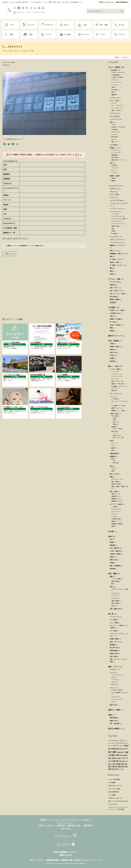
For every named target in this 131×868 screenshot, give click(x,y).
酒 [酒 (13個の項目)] (123, 769)
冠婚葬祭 (112, 456)
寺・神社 (112, 322)
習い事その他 (114, 648)
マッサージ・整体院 (116, 579)
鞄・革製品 (114, 234)
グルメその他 (114, 116)
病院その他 (113, 560)
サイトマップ (54, 820)
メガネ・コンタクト (116, 240)
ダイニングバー (115, 150)
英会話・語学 (114, 653)
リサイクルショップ (116, 242)
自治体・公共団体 (115, 325)
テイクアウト (114, 119)
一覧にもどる (9, 254)
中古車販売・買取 (116, 519)
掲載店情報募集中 (122, 2)
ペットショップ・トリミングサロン (120, 401)
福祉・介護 (113, 491)
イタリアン (114, 168)
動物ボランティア (115, 336)
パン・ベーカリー (116, 108)
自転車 (113, 526)
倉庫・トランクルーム (117, 381)
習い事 (111, 614)
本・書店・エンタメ (116, 259)
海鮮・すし (114, 142)
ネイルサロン (114, 593)
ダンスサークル (115, 697)
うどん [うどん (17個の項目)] (110, 741)
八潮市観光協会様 (52, 860)
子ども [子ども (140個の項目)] (123, 758)
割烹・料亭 (114, 137)
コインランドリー (116, 374)
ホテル (113, 468)
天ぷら (113, 139)
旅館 (112, 471)
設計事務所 (115, 424)
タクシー (113, 443)
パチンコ (113, 682)
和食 (111, 122)
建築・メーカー (116, 422)
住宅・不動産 (114, 416)
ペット (112, 397)
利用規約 (43, 820)
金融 (110, 715)
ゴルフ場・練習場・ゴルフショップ (120, 693)
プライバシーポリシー (65, 822)
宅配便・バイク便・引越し (118, 384)
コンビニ (112, 197)
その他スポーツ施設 (116, 690)
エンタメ (112, 672)
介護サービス (114, 494)
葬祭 (112, 459)
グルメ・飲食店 (114, 67)
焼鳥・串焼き (114, 158)
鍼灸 (112, 584)
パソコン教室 (114, 623)
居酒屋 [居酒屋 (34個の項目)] (118, 764)
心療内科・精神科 (115, 554)
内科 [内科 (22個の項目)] (120, 755)
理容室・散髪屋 (115, 601)
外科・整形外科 (115, 548)
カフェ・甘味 (114, 101)
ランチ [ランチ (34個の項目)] (115, 746)
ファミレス (114, 80)
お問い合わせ (65, 828)
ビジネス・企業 (114, 279)
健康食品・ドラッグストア (118, 245)
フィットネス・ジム (116, 699)
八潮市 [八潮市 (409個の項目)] (114, 752)
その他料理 (113, 70)
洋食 (111, 163)
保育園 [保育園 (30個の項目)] (113, 749)
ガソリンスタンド (116, 509)
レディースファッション (117, 224)
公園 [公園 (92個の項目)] (117, 755)
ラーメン (113, 85)
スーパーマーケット (116, 209)
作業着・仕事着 (115, 226)
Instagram (66, 836)
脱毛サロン (114, 606)
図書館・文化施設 (115, 319)
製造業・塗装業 (115, 299)
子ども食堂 (113, 145)
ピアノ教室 (113, 631)
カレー (113, 170)
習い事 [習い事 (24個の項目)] (114, 769)
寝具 (111, 256)
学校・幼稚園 (113, 341)
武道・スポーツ (115, 642)
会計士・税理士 (115, 482)
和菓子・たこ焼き (116, 110)
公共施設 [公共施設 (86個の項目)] (112, 755)
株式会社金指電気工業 (113, 792)
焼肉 (112, 92)
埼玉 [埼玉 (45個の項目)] (110, 758)
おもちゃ (112, 192)
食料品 (112, 274)
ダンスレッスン (115, 617)
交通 (111, 441)
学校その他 (113, 352)
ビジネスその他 (115, 282)
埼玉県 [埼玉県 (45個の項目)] (114, 758)
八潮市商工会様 (66, 860)
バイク (113, 514)
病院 (110, 536)
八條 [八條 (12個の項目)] (124, 749)
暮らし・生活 (113, 366)
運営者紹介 (61, 825)
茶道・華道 (113, 656)
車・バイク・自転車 (116, 504)
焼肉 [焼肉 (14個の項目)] (127, 767)
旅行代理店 (113, 297)
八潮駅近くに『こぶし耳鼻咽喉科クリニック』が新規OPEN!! (24, 246)
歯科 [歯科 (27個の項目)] (124, 767)
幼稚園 (112, 358)
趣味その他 (113, 705)
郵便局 (112, 331)
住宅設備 (113, 427)
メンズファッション (116, 221)
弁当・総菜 (114, 90)
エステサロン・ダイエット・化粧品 (120, 589)
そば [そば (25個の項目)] (114, 741)
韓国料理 (113, 95)
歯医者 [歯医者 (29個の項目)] (120, 767)
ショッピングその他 (116, 200)
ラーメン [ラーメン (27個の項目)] (120, 746)
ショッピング (113, 186)
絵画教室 (112, 645)
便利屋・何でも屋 (116, 484)
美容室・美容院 (115, 603)
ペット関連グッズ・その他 (118, 406)
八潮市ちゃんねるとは (106, 2)
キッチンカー (114, 113)
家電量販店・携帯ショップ (118, 254)
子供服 (113, 231)
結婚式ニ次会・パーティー (118, 160)
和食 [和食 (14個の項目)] (124, 755)
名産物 (113, 178)
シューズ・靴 (114, 214)
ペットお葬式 (114, 399)
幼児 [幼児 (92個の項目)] (122, 764)
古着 (112, 229)
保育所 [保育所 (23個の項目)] (118, 749)
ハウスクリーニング (116, 376)
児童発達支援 (114, 453)
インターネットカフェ (117, 675)
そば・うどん (114, 132)
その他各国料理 (115, 75)
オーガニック (114, 98)
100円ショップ (114, 189)
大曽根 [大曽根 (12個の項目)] (118, 758)
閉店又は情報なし (115, 728)
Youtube (65, 844)
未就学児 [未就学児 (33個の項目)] (114, 767)
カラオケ (113, 677)
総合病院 (112, 569)
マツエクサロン (115, 598)
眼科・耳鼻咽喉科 (115, 566)
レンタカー (114, 516)
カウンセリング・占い (117, 479)
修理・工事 (114, 431)
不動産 (114, 418)
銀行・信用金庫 (115, 723)
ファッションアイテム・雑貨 (118, 219)
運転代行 (113, 448)
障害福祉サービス (116, 499)
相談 (111, 477)
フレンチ (113, 173)
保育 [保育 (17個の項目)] (109, 749)
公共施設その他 (115, 313)
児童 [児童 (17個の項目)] (121, 749)
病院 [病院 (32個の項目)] (110, 769)
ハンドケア (114, 596)
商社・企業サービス (116, 291)
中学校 (112, 344)
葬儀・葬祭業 (115, 463)
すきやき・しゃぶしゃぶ (117, 72)
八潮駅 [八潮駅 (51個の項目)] (126, 752)
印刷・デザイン (115, 288)
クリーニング (114, 371)
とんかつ (113, 134)
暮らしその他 (114, 474)
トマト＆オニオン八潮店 (114, 789)
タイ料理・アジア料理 (117, 77)
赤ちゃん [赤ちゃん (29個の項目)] (119, 769)
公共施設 (112, 307)
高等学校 (112, 361)
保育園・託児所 (115, 347)
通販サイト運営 (114, 710)
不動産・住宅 (114, 414)
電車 (112, 450)
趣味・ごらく (113, 667)
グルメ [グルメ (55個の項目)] (122, 741)
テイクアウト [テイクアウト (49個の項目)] (121, 743)
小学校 (112, 355)
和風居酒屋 (114, 155)
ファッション (114, 211)
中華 (112, 87)
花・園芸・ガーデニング (117, 265)
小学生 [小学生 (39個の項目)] (113, 764)
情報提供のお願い (74, 825)
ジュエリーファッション (117, 216)
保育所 (112, 349)
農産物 (113, 181)
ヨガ (112, 702)
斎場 (114, 461)
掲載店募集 (88, 825)
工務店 (114, 420)
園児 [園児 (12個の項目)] (126, 755)
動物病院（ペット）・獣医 (118, 411)
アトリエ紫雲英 (112, 795)
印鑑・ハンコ (114, 251)
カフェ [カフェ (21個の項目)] (118, 741)
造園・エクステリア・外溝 (118, 438)
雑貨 (111, 271)
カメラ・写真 (114, 194)
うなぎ (113, 125)
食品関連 (112, 302)
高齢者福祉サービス (116, 501)
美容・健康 (112, 573)
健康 (111, 576)
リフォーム (114, 379)
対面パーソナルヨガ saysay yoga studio (118, 801)
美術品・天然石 (115, 262)
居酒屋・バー (114, 148)
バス (112, 445)
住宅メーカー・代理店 (117, 429)
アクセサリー (114, 670)
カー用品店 (114, 507)
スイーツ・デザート (116, 105)
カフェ (113, 103)
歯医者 (112, 557)
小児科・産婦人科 (115, 551)
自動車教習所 (114, 651)
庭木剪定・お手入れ (117, 435)
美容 (111, 587)
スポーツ (112, 688)
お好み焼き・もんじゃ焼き (118, 127)
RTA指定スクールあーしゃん (115, 798)
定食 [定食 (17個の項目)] (123, 761)
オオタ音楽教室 (112, 783)
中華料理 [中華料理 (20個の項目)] (126, 746)
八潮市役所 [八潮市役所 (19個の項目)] (120, 752)
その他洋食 (114, 165)
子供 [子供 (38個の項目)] (120, 761)
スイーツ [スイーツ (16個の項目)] (114, 743)
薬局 (111, 268)
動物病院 (112, 545)
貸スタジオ (114, 685)
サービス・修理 (115, 369)
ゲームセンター (115, 680)
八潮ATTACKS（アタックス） (115, 786)
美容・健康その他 (115, 609)
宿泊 (111, 466)
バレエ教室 (113, 620)
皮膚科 (112, 563)
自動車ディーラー (116, 521)
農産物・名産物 (115, 176)
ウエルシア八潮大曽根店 (114, 780)
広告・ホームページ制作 (117, 294)
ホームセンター (115, 237)
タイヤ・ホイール (116, 512)
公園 (111, 316)
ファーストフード (116, 82)
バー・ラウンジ (115, 153)
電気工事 (113, 391)
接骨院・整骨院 (115, 581)
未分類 (111, 531)
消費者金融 (113, 718)
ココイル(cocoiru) (112, 804)
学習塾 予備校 (114, 639)
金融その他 (113, 721)
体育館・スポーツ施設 (117, 310)
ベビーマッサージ (115, 394)
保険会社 (112, 285)
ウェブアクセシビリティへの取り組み (76, 820)
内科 (111, 539)
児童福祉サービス (116, 496)
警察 (111, 328)
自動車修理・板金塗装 (117, 524)
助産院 (112, 542)
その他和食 (114, 129)
